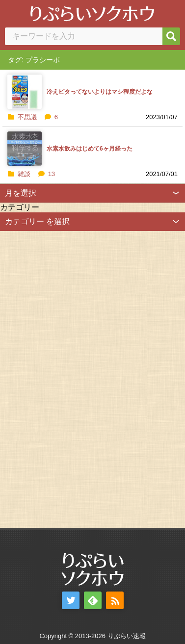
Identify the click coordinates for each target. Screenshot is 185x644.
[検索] (171, 36)
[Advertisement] (74, 378)
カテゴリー (20, 207)
